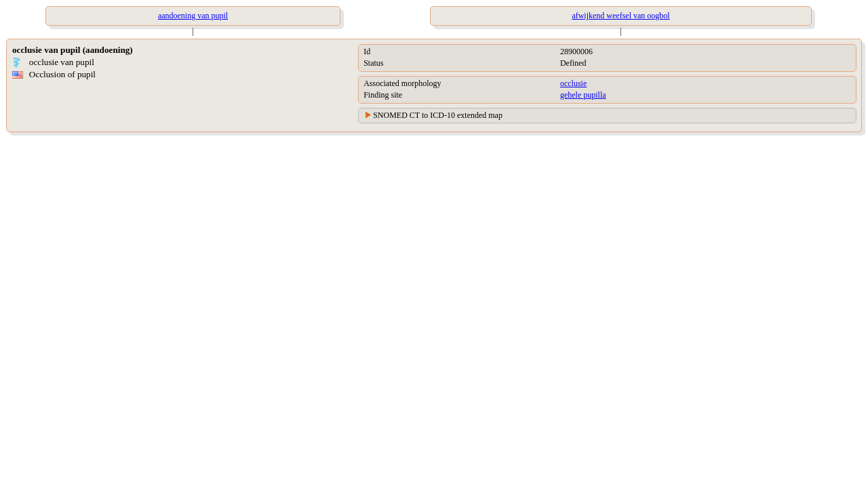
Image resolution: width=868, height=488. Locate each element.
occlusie (573, 83)
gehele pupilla (583, 95)
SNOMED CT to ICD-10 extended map (438, 115)
